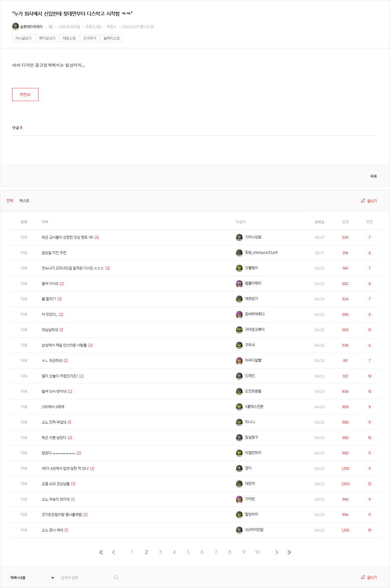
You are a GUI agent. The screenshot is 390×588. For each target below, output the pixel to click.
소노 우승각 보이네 (56, 499)
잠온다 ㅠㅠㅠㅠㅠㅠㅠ (59, 453)
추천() (25, 95)
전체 (10, 201)
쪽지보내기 (47, 38)
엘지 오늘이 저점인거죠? (60, 376)
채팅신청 (69, 38)
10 (258, 552)
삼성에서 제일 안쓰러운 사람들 (64, 345)
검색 (116, 577)
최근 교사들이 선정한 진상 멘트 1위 (67, 237)
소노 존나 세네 (52, 530)
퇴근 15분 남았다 (54, 438)
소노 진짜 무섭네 (54, 422)
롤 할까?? (49, 299)
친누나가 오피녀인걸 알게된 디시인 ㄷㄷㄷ (73, 268)
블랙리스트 (112, 38)
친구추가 (90, 38)
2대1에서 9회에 (53, 407)
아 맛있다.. (50, 314)
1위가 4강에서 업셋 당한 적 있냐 (65, 468)
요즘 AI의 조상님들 (56, 484)
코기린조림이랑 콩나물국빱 (62, 515)
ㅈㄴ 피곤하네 (52, 361)
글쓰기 (372, 201)
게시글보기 (24, 38)
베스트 (24, 201)
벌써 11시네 (50, 284)
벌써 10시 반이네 (54, 391)
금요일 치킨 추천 (54, 253)
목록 (374, 176)
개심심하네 (50, 330)
